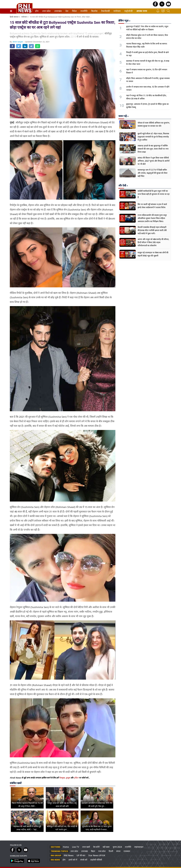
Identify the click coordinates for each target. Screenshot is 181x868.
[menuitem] (37, 11)
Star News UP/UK (97, 855)
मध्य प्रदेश (102, 851)
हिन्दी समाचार (14, 17)
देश (67, 11)
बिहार (93, 851)
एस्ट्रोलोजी (128, 11)
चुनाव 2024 (117, 847)
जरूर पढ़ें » (123, 116)
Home (66, 847)
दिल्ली (111, 851)
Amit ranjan (18, 42)
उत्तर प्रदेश (46, 11)
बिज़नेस (94, 11)
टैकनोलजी (105, 11)
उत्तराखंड (58, 11)
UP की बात (81, 855)
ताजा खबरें (86, 847)
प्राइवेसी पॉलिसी (96, 860)
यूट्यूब (68, 778)
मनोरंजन (117, 11)
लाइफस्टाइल (139, 847)
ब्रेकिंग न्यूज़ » (124, 21)
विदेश (74, 11)
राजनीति (83, 11)
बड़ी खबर (106, 847)
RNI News (69, 855)
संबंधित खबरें (16, 783)
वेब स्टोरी (96, 847)
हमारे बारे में (73, 860)
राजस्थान (127, 851)
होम (37, 11)
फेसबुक (62, 778)
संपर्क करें (84, 860)
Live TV (76, 847)
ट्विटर (76, 778)
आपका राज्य (142, 11)
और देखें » (123, 185)
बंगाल (118, 851)
